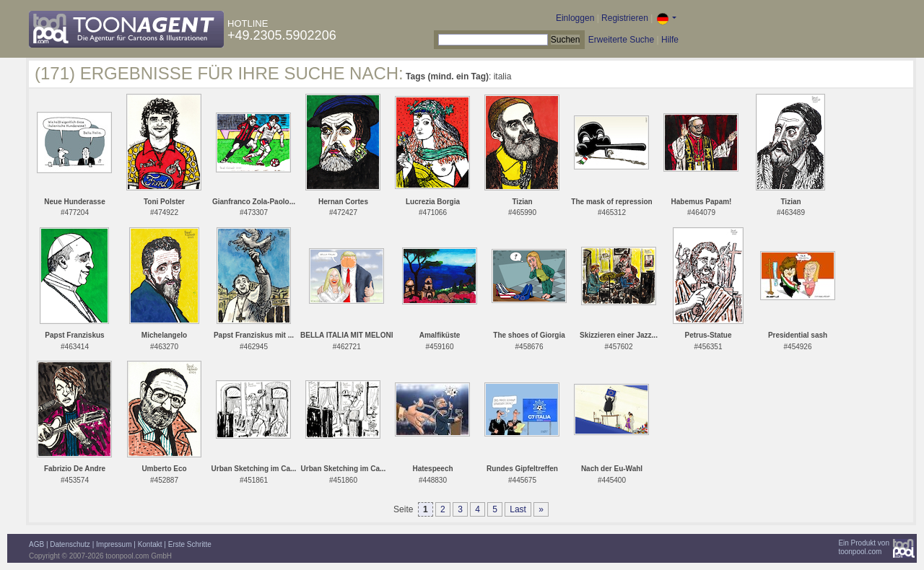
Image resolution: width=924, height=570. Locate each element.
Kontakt (150, 544)
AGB (36, 544)
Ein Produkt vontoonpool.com (864, 547)
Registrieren (625, 18)
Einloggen (575, 18)
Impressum (114, 544)
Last (518, 509)
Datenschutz (70, 544)
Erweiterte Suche (621, 40)
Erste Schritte (190, 544)
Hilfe (670, 40)
